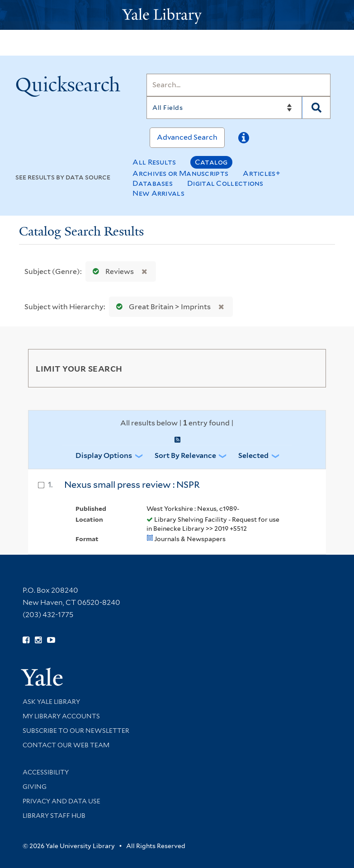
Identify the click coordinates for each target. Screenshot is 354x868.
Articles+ (262, 173)
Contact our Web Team (66, 745)
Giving (35, 787)
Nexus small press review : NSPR (132, 485)
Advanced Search (187, 137)
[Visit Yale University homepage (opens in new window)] (42, 674)
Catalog (211, 162)
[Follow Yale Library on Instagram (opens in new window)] (38, 640)
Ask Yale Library (51, 702)
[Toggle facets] (308, 368)
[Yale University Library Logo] (177, 15)
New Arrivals (158, 193)
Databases (153, 183)
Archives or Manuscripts (180, 173)
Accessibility (46, 772)
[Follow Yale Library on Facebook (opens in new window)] (26, 640)
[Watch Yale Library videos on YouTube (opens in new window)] (51, 640)
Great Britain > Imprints (161, 307)
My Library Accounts (61, 716)
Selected (253, 455)
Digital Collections (225, 183)
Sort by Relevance (185, 455)
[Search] (238, 85)
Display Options (104, 455)
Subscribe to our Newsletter (76, 731)
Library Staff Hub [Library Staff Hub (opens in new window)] (54, 816)
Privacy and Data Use (61, 801)
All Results (154, 162)
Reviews (111, 271)
